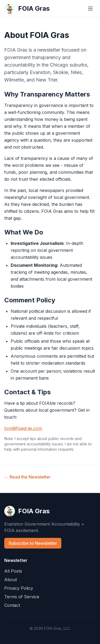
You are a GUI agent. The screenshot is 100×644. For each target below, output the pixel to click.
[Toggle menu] (90, 9)
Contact (12, 605)
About (11, 580)
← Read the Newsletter (27, 477)
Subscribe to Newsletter (33, 543)
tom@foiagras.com (23, 428)
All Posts (13, 571)
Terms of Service (22, 597)
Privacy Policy (19, 588)
